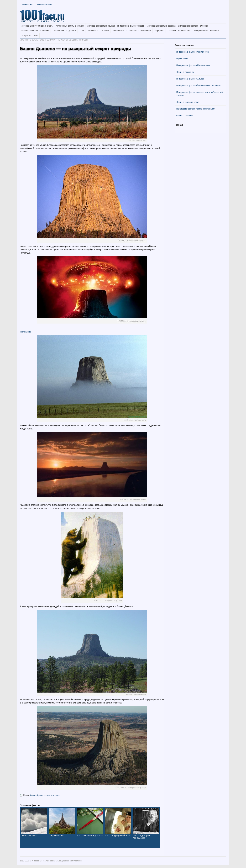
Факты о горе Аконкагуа (188, 102)
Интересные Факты (40, 861)
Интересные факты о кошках (101, 26)
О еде (82, 31)
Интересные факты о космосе (70, 26)
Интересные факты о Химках (190, 79)
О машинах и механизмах (139, 31)
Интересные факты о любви (131, 26)
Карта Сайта (27, 5)
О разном (171, 31)
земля (49, 795)
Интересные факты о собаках (161, 26)
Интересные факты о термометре (193, 52)
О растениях (184, 31)
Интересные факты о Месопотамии (193, 65)
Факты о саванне (185, 116)
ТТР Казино (25, 332)
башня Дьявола (38, 795)
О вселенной (58, 31)
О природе (159, 31)
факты (56, 795)
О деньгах (71, 31)
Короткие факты (45, 5)
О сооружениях (200, 31)
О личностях (118, 31)
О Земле (105, 31)
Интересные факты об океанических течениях (199, 86)
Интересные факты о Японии (35, 31)
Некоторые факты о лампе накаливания (196, 109)
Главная (24, 40)
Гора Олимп (182, 59)
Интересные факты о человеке (193, 26)
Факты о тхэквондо (185, 72)
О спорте (214, 31)
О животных (93, 31)
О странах (26, 36)
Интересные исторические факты (37, 26)
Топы (36, 36)
